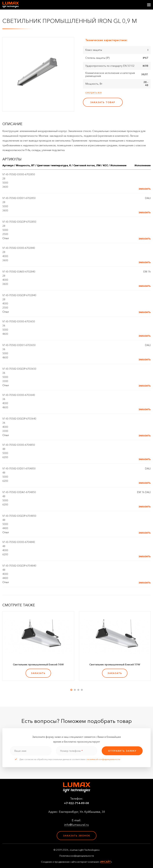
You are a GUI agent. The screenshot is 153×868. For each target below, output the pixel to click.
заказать (38, 673)
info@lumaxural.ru (76, 825)
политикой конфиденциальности (104, 759)
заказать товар (103, 102)
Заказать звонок (77, 836)
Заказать (145, 189)
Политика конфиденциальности (77, 856)
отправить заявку (122, 751)
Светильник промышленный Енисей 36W (38, 664)
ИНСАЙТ (106, 862)
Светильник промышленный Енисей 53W (115, 664)
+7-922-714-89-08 (76, 803)
